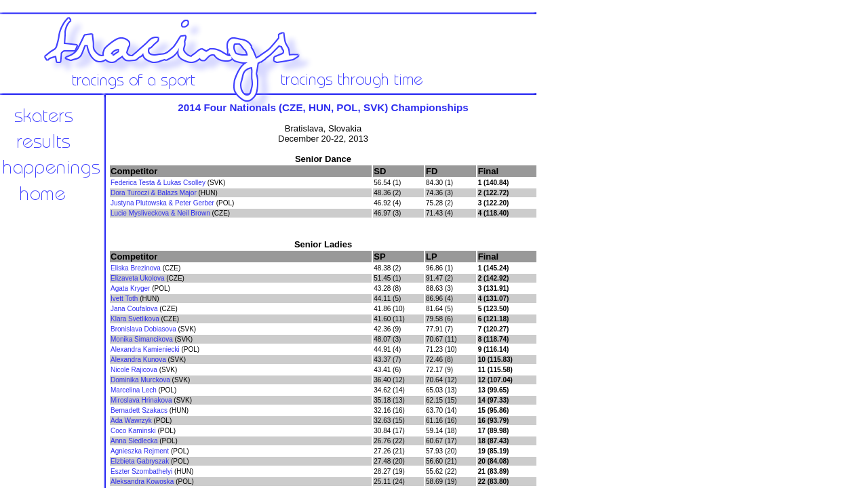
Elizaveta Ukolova (137, 278)
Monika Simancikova (142, 339)
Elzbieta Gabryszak (140, 461)
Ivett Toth (124, 299)
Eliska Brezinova (136, 268)
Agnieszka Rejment (140, 451)
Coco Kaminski (133, 431)
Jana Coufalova (134, 309)
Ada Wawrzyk (131, 421)
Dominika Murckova (140, 380)
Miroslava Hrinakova (141, 400)
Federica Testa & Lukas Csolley (158, 183)
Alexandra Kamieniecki (145, 349)
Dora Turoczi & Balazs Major (154, 193)
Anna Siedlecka (134, 441)
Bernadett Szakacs (139, 410)
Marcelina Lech (134, 390)
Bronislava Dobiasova (143, 329)
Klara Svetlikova (135, 319)
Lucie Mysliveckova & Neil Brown (160, 213)
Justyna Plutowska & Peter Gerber (162, 203)
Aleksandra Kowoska (142, 482)
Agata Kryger (130, 288)
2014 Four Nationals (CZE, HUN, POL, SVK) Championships (323, 107)
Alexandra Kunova (138, 360)
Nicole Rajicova (134, 370)
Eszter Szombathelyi (141, 471)
